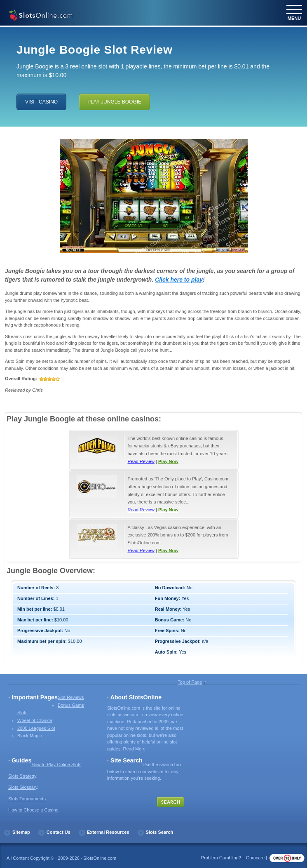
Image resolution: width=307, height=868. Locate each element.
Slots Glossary (23, 787)
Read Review (141, 461)
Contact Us (59, 832)
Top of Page (190, 682)
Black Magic (29, 736)
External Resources (108, 832)
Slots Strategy (22, 776)
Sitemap (21, 832)
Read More (134, 749)
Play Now (168, 461)
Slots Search (160, 832)
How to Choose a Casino (33, 810)
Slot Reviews (71, 697)
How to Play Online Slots (56, 764)
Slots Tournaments (27, 799)
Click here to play (179, 280)
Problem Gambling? (221, 858)
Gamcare (255, 858)
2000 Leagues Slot (36, 728)
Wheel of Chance (35, 720)
